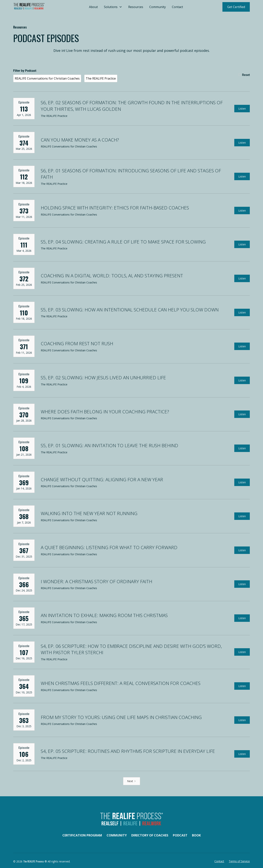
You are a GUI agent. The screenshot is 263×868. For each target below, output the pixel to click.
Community (158, 7)
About (93, 7)
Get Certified (236, 7)
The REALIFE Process (33, 861)
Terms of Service (239, 861)
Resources (136, 7)
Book (196, 835)
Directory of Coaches (150, 835)
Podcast (180, 835)
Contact (177, 7)
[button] (113, 7)
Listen (242, 109)
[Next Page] (132, 781)
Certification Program (82, 835)
